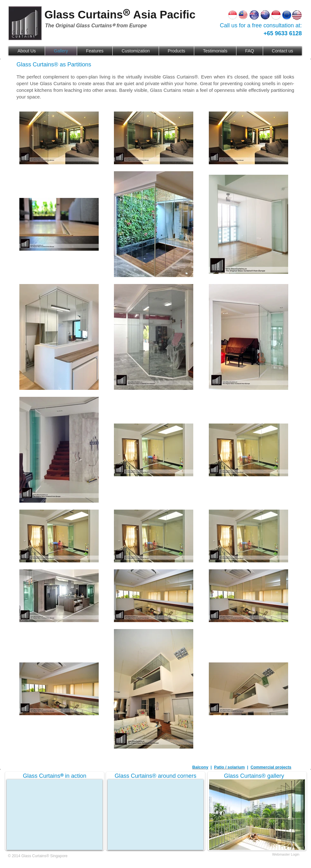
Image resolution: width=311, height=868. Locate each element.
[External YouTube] (55, 815)
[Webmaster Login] (286, 855)
